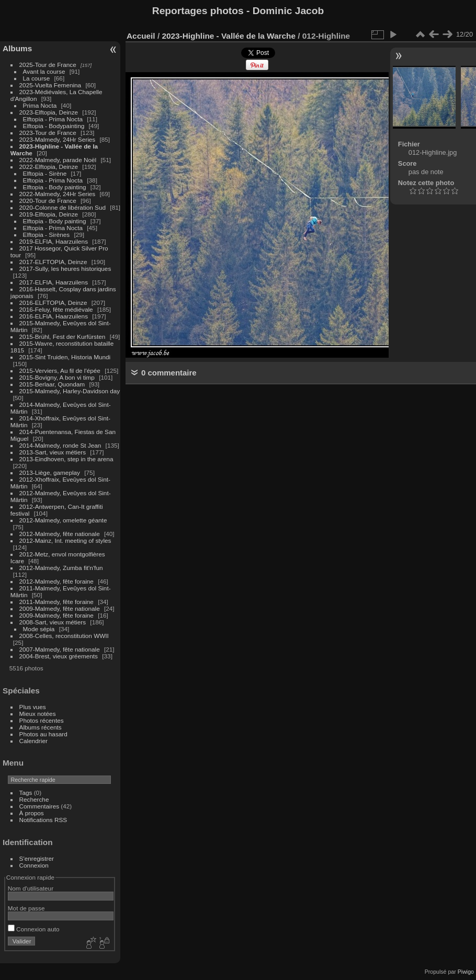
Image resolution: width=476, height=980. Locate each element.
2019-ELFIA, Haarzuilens (54, 241)
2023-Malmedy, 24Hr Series (58, 139)
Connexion (34, 865)
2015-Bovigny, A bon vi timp (57, 377)
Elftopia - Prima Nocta (53, 119)
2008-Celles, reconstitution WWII (64, 636)
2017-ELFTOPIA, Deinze (53, 262)
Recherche (34, 799)
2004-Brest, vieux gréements (59, 656)
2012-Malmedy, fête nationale (60, 534)
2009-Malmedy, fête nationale (60, 608)
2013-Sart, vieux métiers (54, 452)
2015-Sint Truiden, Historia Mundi (65, 357)
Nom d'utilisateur (31, 888)
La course (37, 78)
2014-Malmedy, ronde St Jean (60, 445)
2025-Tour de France (48, 65)
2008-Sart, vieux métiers (53, 622)
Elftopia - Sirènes (47, 235)
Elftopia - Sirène (45, 173)
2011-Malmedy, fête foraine (56, 602)
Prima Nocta (40, 105)
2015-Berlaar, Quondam (52, 384)
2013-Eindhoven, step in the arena (66, 459)
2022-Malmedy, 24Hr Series (58, 194)
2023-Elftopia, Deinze (49, 112)
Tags (26, 793)
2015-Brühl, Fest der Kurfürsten (63, 337)
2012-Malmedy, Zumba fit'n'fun (61, 568)
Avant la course (44, 71)
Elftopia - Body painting (55, 187)
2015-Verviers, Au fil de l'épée (60, 371)
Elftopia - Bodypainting (54, 126)
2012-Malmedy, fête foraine (56, 581)
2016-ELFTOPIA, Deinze (53, 303)
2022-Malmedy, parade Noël (58, 160)
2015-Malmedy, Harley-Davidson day (70, 391)
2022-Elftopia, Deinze (49, 167)
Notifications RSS (43, 820)
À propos (32, 813)
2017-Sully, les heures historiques (65, 269)
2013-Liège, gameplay (50, 472)
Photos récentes (42, 720)
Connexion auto (34, 929)
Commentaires (39, 806)
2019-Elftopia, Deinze (49, 214)
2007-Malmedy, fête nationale (60, 649)
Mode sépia (39, 629)
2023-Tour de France (48, 133)
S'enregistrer (37, 858)
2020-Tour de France (48, 201)
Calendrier (33, 741)
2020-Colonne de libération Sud (63, 207)
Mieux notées (38, 714)
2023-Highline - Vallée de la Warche (229, 36)
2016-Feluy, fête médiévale (56, 309)
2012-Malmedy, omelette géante (63, 520)
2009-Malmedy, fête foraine (56, 615)
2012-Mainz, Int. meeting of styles (65, 540)
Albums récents (41, 727)
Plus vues (33, 707)
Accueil (141, 36)
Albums (17, 48)
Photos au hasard (43, 734)
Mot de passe (26, 908)
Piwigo (466, 972)
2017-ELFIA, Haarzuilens (55, 282)
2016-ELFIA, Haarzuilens (54, 316)
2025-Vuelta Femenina (50, 85)
